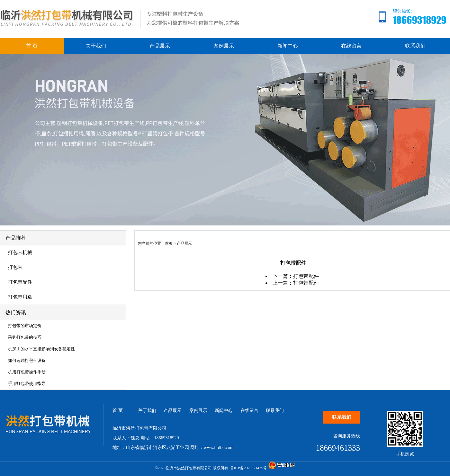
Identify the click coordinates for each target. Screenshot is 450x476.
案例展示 (224, 46)
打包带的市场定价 (25, 326)
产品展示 (160, 46)
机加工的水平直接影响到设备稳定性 (41, 349)
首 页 (32, 46)
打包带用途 (20, 297)
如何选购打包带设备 (27, 360)
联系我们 (415, 46)
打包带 (15, 267)
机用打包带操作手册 (27, 372)
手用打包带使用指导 (27, 384)
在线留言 (351, 46)
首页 (169, 243)
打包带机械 (20, 252)
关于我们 (96, 46)
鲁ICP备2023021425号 (249, 468)
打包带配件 (20, 282)
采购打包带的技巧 (25, 337)
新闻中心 (288, 46)
